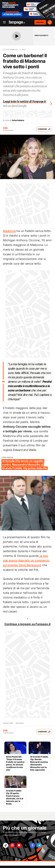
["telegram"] (39, 845)
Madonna (9, 231)
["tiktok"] (6, 845)
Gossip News (8, 723)
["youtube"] (19, 845)
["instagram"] (12, 845)
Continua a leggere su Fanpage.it (28, 624)
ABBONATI (40, 22)
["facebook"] (33, 845)
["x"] (26, 845)
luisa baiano (18, 120)
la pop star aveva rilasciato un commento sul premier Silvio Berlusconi (26, 560)
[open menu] (3, 22)
